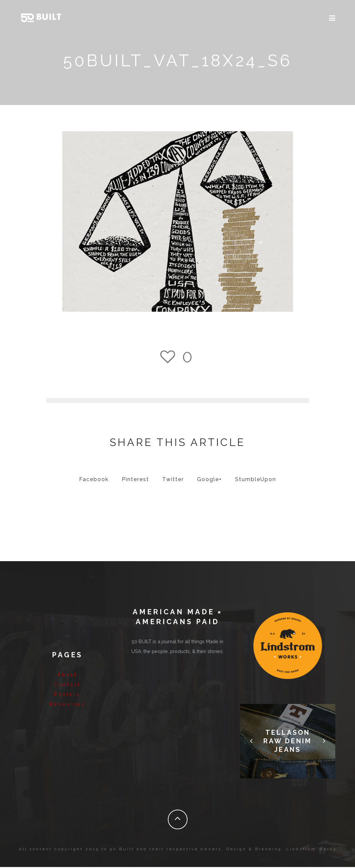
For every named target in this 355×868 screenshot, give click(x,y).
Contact (67, 684)
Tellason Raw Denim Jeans (288, 742)
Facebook (94, 481)
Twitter (173, 481)
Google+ (210, 481)
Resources (67, 703)
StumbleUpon (256, 481)
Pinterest (135, 481)
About (67, 674)
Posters (67, 694)
